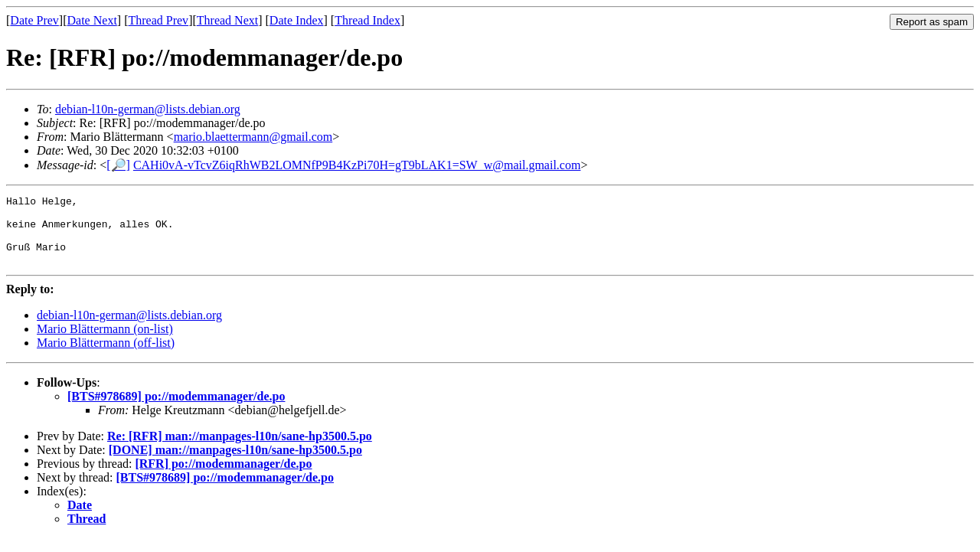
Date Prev (34, 20)
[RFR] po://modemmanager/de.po (223, 477)
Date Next (92, 20)
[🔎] (118, 165)
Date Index (297, 20)
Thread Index (367, 20)
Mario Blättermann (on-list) (105, 343)
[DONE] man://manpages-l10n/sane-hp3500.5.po (235, 464)
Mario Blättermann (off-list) (106, 356)
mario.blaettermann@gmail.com (253, 137)
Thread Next (227, 20)
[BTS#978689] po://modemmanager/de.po (176, 410)
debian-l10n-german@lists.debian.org (148, 109)
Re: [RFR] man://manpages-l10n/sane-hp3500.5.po (240, 450)
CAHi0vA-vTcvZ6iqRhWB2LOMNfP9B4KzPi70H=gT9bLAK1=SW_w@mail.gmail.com (357, 165)
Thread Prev (158, 20)
